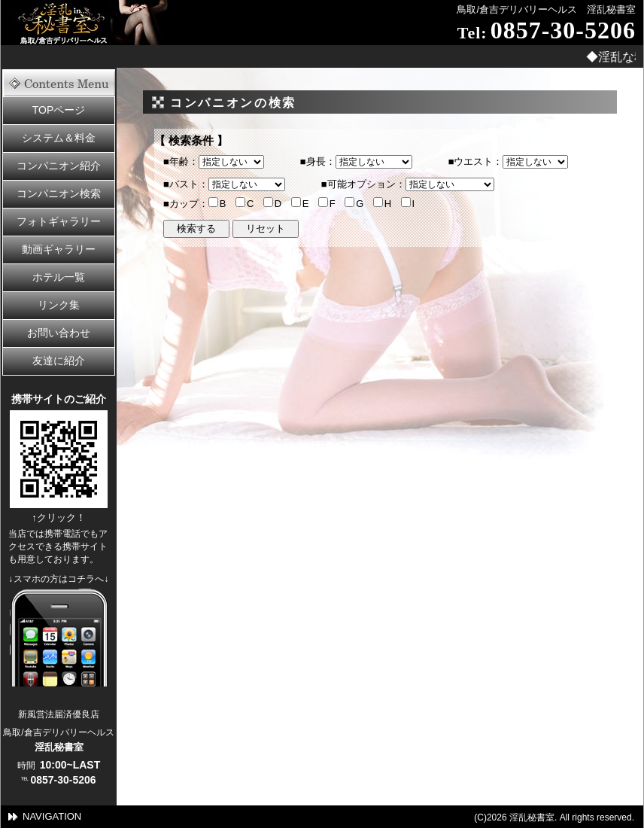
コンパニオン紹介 (59, 166)
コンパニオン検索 (59, 193)
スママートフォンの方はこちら (59, 638)
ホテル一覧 (59, 277)
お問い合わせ (59, 333)
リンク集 (59, 305)
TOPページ (59, 110)
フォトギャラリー (59, 221)
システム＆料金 (59, 138)
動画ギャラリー (59, 249)
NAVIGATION (52, 816)
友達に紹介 (59, 361)
